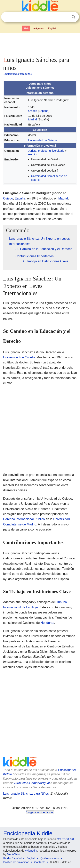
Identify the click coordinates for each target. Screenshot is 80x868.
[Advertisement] (40, 44)
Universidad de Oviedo (43, 140)
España (44, 111)
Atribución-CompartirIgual (32, 783)
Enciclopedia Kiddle (28, 833)
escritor (33, 154)
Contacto (40, 862)
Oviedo (33, 111)
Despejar (65, 17)
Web (26, 28)
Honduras (47, 623)
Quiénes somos (50, 858)
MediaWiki (13, 854)
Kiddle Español (12, 858)
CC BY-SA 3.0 (65, 839)
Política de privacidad (16, 862)
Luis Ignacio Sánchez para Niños (26, 794)
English (52, 28)
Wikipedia (31, 851)
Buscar (73, 17)
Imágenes (38, 28)
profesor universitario (51, 151)
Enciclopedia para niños (18, 74)
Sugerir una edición (40, 812)
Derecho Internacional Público (24, 519)
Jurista (32, 151)
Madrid (33, 119)
